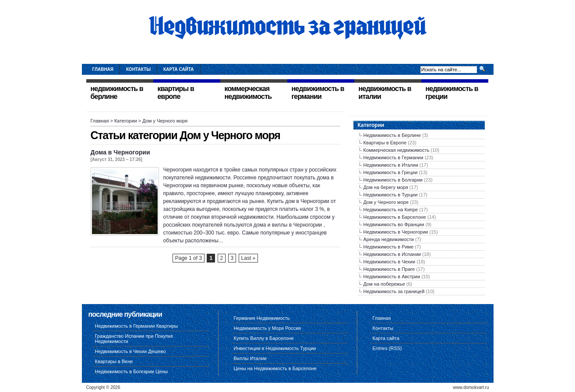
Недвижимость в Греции (391, 172)
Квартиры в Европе (385, 143)
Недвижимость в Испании (392, 254)
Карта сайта (178, 69)
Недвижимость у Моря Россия (268, 328)
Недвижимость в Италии (391, 165)
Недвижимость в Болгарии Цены (132, 371)
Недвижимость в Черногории (396, 232)
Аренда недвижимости (389, 239)
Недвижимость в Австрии (392, 276)
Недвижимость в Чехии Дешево (131, 351)
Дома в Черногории (120, 152)
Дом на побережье (384, 284)
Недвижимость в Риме (389, 247)
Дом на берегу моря (386, 187)
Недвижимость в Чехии (390, 262)
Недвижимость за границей (394, 291)
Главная (103, 69)
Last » (249, 258)
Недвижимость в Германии (393, 157)
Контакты (138, 69)
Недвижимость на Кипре (391, 210)
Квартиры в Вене (114, 361)
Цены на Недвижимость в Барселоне (275, 368)
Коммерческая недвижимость (397, 150)
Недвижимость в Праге (389, 269)
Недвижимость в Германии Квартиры (137, 326)
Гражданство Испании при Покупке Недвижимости (134, 339)
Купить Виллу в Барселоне (264, 338)
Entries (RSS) (387, 348)
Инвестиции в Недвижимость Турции (275, 348)
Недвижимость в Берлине (392, 135)
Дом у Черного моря (386, 202)
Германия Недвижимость (262, 318)
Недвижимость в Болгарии (393, 180)
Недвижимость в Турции (391, 195)
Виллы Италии (250, 358)
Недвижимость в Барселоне (395, 217)
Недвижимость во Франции (394, 224)
